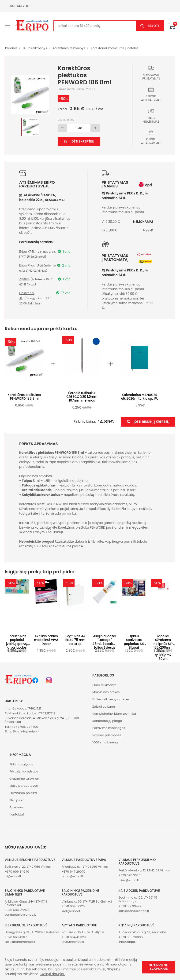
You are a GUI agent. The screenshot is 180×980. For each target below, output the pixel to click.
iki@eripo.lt (13, 876)
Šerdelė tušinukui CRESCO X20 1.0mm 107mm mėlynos (82, 397)
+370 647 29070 (20, 6)
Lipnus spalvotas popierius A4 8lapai (134, 642)
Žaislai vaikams (104, 707)
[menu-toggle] (7, 26)
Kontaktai (17, 814)
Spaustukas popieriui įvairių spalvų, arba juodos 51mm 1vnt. (17, 644)
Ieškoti (153, 26)
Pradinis (11, 48)
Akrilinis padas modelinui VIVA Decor (46, 640)
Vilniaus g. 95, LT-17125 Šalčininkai (87, 901)
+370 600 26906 (131, 937)
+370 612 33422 (130, 906)
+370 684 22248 (17, 910)
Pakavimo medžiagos (109, 728)
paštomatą (116, 260)
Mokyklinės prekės (106, 692)
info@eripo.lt (30, 731)
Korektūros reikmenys (69, 48)
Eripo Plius (27, 265)
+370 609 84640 (17, 872)
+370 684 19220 (73, 906)
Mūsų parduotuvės (24, 786)
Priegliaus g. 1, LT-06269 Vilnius (85, 867)
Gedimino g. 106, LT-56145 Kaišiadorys (138, 899)
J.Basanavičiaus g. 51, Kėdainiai (142, 932)
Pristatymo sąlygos (24, 771)
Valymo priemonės (107, 735)
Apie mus (17, 807)
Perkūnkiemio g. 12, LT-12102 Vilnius (144, 870)
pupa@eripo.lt (72, 876)
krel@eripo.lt (71, 911)
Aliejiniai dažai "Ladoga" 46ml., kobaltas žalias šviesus (105, 642)
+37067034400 (27, 727)
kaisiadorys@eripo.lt (134, 911)
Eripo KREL (27, 252)
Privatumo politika (23, 793)
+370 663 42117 (16, 937)
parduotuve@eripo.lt (20, 915)
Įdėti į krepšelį (79, 141)
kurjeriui (133, 207)
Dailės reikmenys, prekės (111, 699)
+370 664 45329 (74, 937)
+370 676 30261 (130, 875)
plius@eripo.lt (129, 880)
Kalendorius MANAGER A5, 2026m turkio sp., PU (140, 397)
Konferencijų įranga (107, 721)
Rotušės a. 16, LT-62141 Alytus (83, 932)
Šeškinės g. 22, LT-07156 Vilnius (28, 867)
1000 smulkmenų (105, 742)
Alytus (24, 279)
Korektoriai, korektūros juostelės (114, 48)
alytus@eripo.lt (73, 942)
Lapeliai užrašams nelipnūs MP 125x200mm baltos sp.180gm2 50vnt (163, 647)
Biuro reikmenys (35, 48)
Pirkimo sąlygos (21, 764)
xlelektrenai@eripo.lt (20, 942)
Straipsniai (17, 800)
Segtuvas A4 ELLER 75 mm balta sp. (75, 640)
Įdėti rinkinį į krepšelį (148, 422)
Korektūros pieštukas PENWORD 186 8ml (24, 397)
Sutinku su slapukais (159, 967)
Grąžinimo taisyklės (24, 779)
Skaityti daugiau (53, 974)
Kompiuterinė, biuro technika (114, 714)
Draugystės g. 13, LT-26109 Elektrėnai (32, 932)
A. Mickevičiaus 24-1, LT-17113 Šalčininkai (26, 903)
